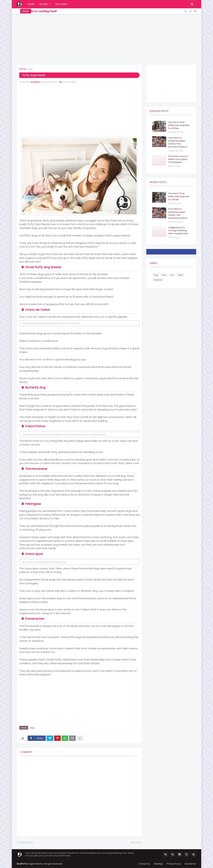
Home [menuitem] (31, 4)
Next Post (136, 842)
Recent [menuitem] (44, 4)
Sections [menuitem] (61, 4)
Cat (172, 275)
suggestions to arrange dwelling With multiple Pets (178, 231)
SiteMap (158, 864)
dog (30, 69)
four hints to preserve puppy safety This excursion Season (178, 142)
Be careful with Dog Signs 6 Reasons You (44, 562)
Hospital (158, 280)
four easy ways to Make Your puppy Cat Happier (178, 159)
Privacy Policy (174, 864)
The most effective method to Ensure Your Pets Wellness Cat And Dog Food (63, 435)
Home (23, 69)
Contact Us (144, 864)
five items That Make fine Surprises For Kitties (179, 125)
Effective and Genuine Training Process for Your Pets (51, 323)
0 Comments (69, 82)
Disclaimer (190, 864)
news (180, 275)
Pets (164, 275)
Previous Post (26, 842)
